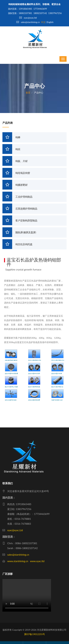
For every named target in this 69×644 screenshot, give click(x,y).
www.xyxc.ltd (37, 561)
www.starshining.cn (18, 561)
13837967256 (55, 13)
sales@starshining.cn (28, 22)
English (50, 22)
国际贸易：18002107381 (20, 13)
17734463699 (40, 9)
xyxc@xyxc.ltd (28, 18)
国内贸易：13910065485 (20, 9)
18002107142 (40, 13)
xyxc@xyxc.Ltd (15, 530)
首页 (28, 93)
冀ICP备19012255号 (35, 634)
